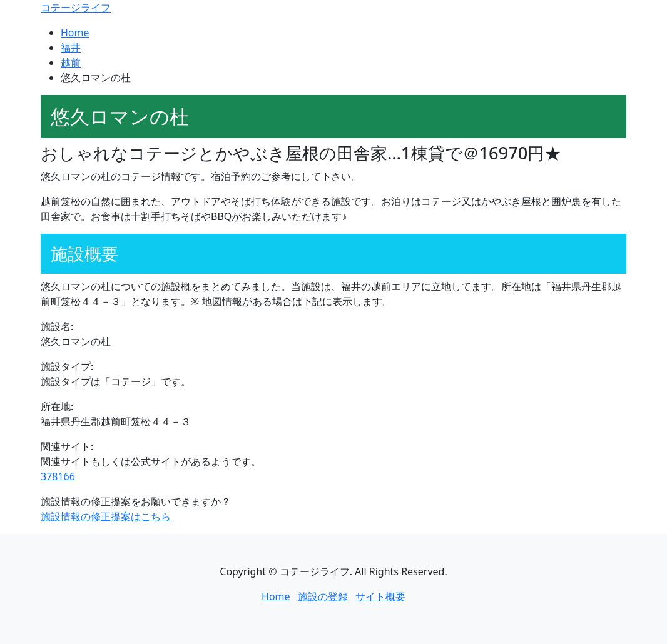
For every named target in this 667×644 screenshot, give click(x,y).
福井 (71, 48)
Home (75, 33)
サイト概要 (380, 596)
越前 (71, 63)
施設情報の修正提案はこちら (106, 516)
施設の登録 (323, 596)
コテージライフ (76, 8)
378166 (58, 476)
